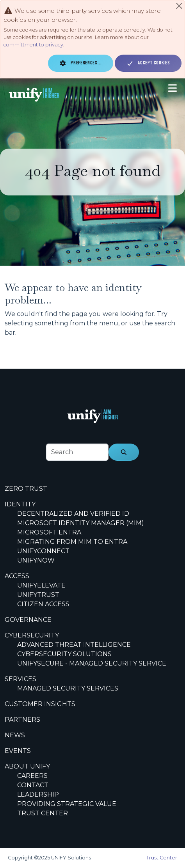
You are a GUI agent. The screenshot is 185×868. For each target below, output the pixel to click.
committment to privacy (33, 45)
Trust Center (162, 858)
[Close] (179, 6)
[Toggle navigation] (173, 88)
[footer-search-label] (77, 452)
